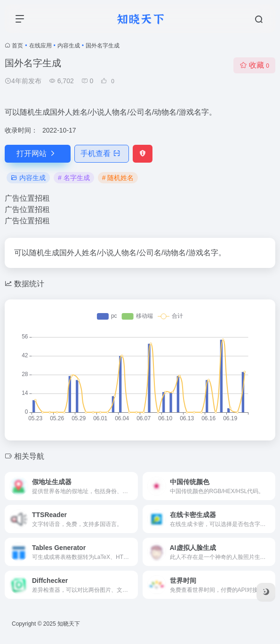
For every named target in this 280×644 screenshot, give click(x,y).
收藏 (254, 65)
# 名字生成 (74, 178)
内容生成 (69, 46)
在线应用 (40, 46)
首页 (17, 46)
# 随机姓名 (118, 178)
